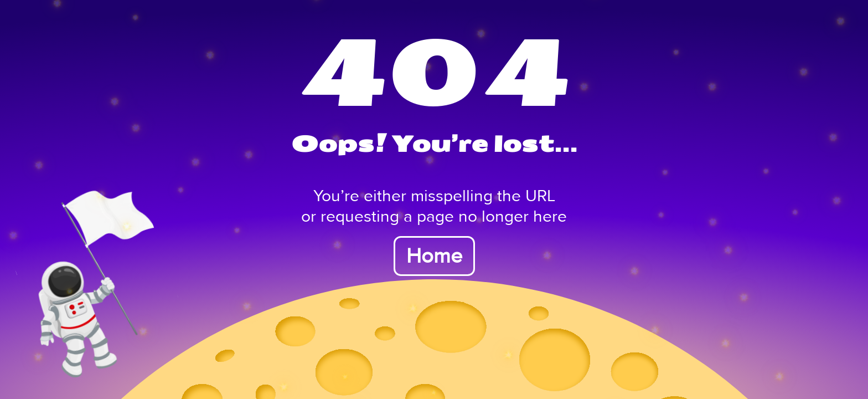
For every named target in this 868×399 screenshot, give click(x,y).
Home (434, 256)
